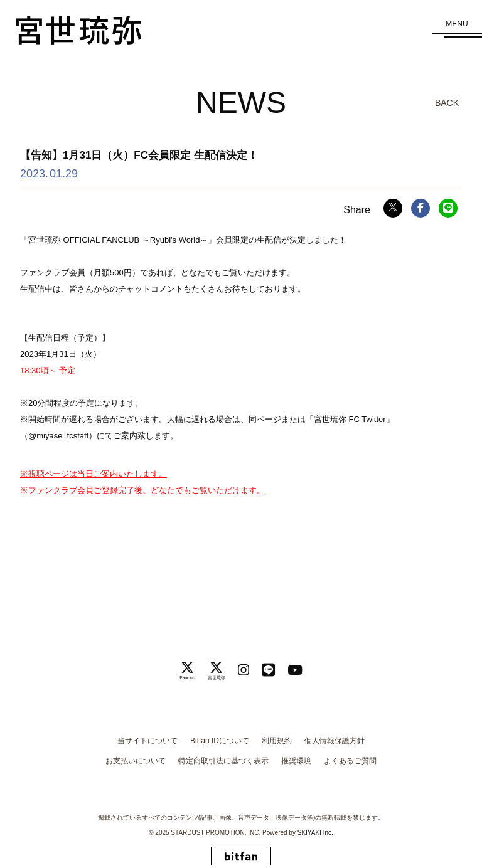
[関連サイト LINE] (268, 670)
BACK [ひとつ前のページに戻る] (447, 103)
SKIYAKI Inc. (315, 833)
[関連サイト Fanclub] (187, 670)
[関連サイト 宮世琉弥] (217, 670)
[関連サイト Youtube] (295, 670)
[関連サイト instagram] (244, 670)
